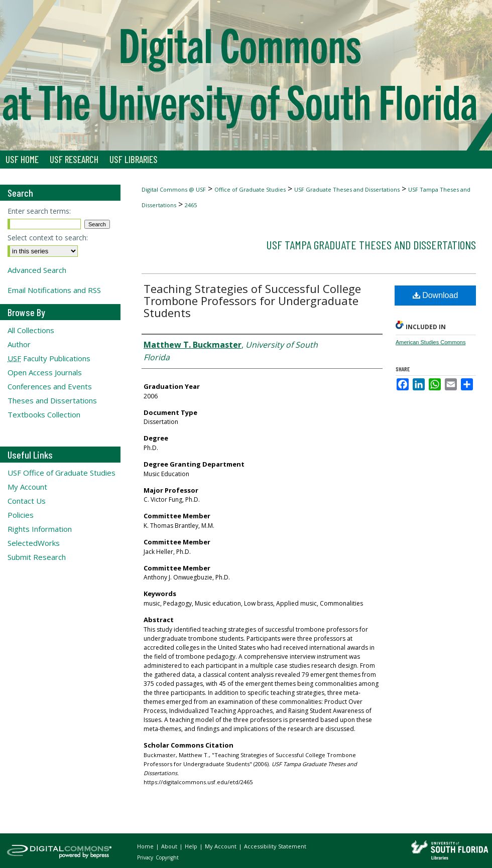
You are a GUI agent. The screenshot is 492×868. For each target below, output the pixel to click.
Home (146, 846)
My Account (27, 487)
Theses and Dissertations (52, 400)
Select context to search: (48, 238)
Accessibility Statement (275, 846)
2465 (191, 205)
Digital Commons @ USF (174, 189)
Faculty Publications (49, 358)
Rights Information (40, 529)
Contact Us (27, 501)
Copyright (167, 857)
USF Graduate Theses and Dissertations (347, 189)
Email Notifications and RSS (54, 290)
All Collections (31, 330)
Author (19, 344)
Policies (21, 515)
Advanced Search (37, 270)
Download (436, 295)
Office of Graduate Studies (250, 189)
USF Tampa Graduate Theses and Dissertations (371, 245)
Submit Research (37, 557)
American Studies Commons (430, 342)
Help (192, 846)
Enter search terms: (39, 211)
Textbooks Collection (44, 414)
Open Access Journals (45, 372)
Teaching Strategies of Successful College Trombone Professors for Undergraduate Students (252, 301)
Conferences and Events (50, 386)
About (170, 846)
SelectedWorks (34, 543)
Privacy (146, 857)
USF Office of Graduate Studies (61, 473)
